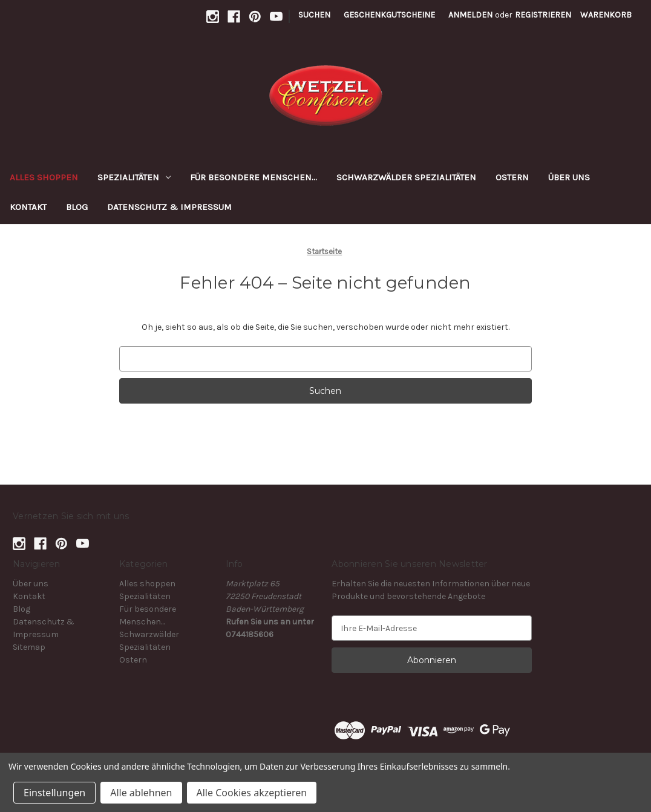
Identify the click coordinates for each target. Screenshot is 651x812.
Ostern (512, 177)
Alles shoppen (44, 177)
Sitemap (29, 647)
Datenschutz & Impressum (169, 207)
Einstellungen (54, 793)
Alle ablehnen (141, 793)
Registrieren (543, 15)
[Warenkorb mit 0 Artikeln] (606, 15)
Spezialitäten (134, 177)
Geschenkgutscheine (389, 15)
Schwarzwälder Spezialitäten (406, 177)
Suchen (314, 15)
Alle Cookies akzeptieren (252, 793)
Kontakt (28, 207)
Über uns (569, 177)
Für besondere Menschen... (254, 177)
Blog (77, 207)
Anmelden (470, 15)
